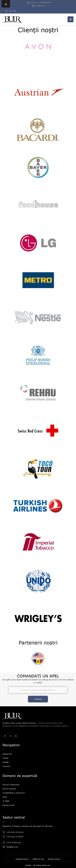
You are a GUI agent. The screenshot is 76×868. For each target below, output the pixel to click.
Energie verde (9, 805)
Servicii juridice (9, 789)
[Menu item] (22, 859)
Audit (5, 797)
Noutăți (6, 762)
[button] (70, 19)
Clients (5, 758)
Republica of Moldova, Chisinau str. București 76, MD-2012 (28, 826)
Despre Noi (7, 754)
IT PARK (6, 801)
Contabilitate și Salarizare (14, 793)
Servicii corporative (11, 785)
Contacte (6, 766)
